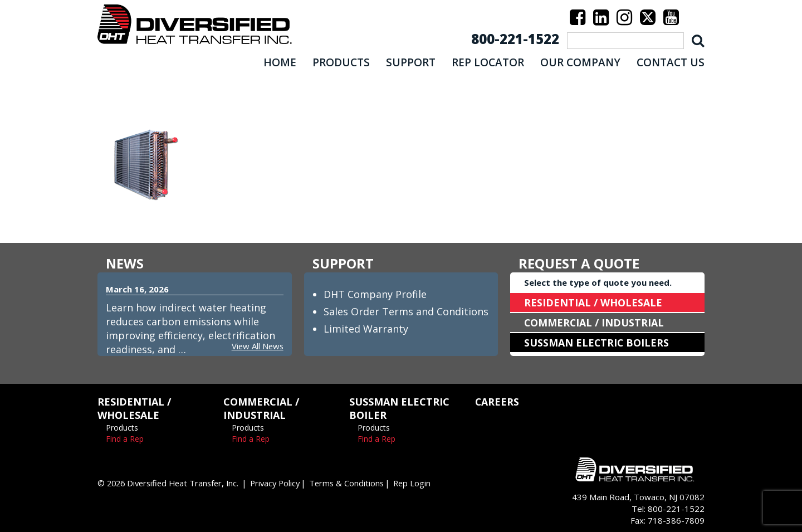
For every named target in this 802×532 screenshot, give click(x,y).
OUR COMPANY (580, 62)
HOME (280, 62)
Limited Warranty (366, 329)
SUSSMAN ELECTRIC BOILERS (597, 343)
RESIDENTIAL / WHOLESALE (593, 302)
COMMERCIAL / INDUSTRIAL (595, 323)
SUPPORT (411, 62)
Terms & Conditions (357, 483)
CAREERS (497, 402)
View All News (257, 346)
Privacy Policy (283, 483)
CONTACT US (671, 62)
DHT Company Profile (375, 294)
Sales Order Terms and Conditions (406, 311)
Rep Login (424, 483)
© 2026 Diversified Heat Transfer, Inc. (172, 483)
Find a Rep (125, 439)
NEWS (125, 263)
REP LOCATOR (488, 62)
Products (122, 428)
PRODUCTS (341, 62)
